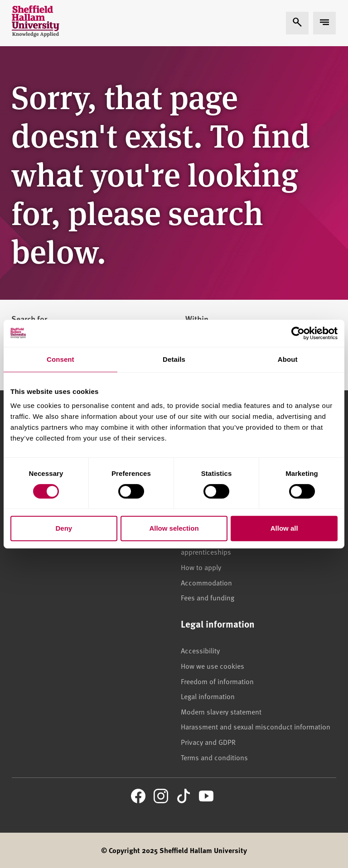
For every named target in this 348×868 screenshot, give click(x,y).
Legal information (208, 696)
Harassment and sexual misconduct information (256, 726)
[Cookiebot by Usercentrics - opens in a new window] (298, 333)
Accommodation (206, 582)
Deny (64, 528)
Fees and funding (208, 597)
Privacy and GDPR (208, 742)
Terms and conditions (214, 757)
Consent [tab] (60, 359)
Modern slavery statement (221, 711)
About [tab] (288, 359)
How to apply (201, 567)
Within (197, 319)
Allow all (284, 528)
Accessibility (200, 650)
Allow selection (174, 528)
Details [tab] (174, 359)
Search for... (33, 319)
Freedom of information (217, 681)
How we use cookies (213, 666)
